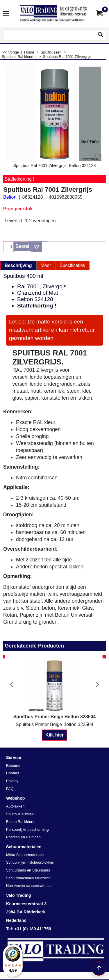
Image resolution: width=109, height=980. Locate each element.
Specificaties (72, 265)
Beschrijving (18, 265)
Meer (46, 265)
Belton (10, 197)
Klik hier (54, 735)
